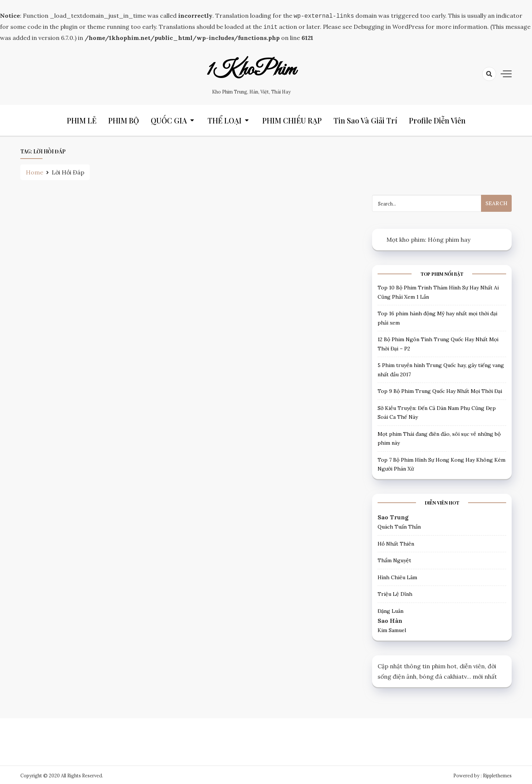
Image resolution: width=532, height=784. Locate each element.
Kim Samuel (392, 629)
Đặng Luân (391, 610)
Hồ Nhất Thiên (396, 542)
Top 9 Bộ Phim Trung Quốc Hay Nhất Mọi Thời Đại (440, 390)
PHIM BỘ (124, 119)
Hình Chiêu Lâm (397, 576)
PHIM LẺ (82, 119)
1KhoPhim (251, 68)
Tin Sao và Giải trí (365, 119)
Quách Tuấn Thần (399, 525)
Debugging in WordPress (389, 26)
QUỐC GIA (169, 119)
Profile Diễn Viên (437, 119)
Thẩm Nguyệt (394, 559)
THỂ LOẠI (225, 119)
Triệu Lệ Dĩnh (395, 593)
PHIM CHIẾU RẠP (292, 119)
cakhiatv (455, 675)
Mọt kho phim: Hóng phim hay (428, 238)
